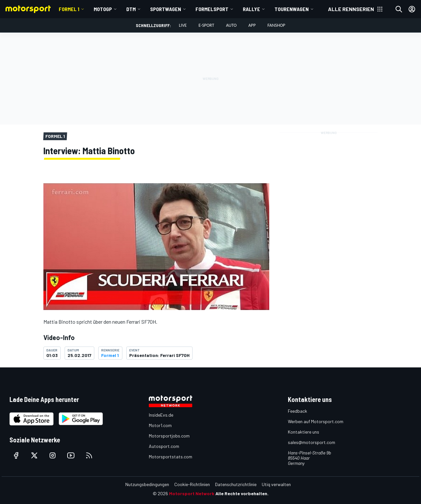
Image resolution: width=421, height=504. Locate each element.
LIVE (183, 25)
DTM (131, 9)
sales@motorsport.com (312, 442)
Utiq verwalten (276, 484)
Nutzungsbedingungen (147, 484)
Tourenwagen (292, 9)
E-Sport (206, 25)
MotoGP (103, 9)
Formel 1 (69, 9)
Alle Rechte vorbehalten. (242, 493)
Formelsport (212, 9)
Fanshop (276, 25)
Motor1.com (160, 425)
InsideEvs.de (161, 415)
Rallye (251, 9)
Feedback (297, 411)
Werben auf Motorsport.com (316, 421)
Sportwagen (166, 9)
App (252, 25)
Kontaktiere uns (304, 432)
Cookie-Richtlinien (192, 484)
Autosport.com (164, 446)
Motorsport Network (192, 493)
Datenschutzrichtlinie (236, 484)
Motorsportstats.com (171, 457)
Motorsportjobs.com (169, 436)
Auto (231, 25)
